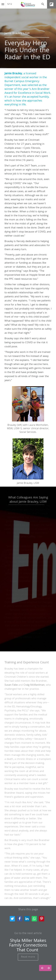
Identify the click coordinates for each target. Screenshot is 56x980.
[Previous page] (42, 968)
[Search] (43, 4)
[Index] (3, 4)
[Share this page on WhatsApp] (34, 919)
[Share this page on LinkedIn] (27, 919)
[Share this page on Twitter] (12, 919)
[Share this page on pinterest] (42, 919)
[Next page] (48, 968)
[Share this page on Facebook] (20, 919)
